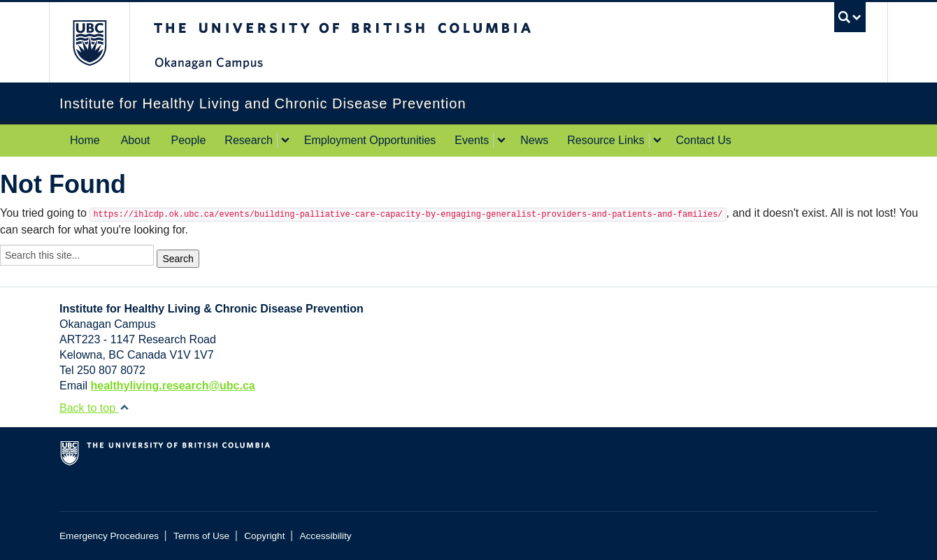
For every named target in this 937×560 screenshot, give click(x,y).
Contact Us (704, 140)
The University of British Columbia (89, 42)
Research (248, 140)
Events (472, 140)
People (189, 140)
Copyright (264, 536)
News (534, 140)
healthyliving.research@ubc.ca (172, 386)
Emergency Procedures (109, 536)
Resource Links (606, 140)
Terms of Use (201, 536)
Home (85, 140)
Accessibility (326, 536)
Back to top (94, 408)
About (136, 140)
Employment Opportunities (370, 140)
